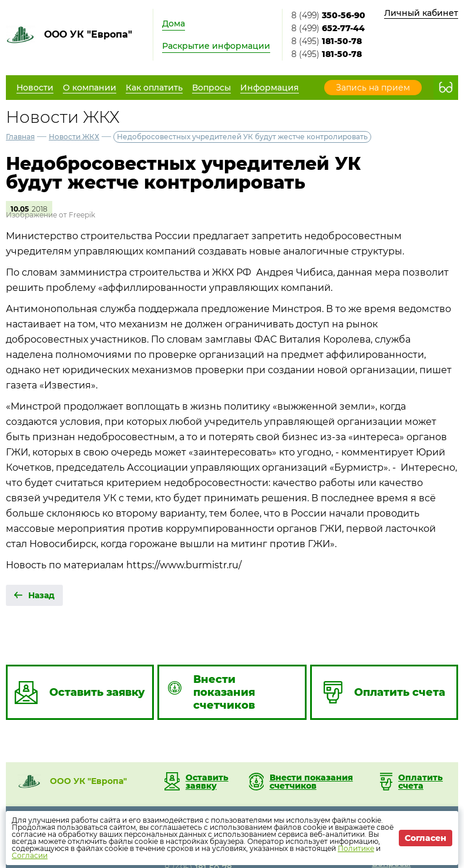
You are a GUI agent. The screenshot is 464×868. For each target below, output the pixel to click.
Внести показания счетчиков (311, 782)
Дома (174, 24)
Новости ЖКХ (74, 137)
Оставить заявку (207, 782)
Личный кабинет (421, 13)
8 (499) (328, 15)
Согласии (30, 855)
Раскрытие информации (216, 46)
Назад (41, 595)
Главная (20, 137)
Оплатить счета (421, 782)
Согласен (426, 838)
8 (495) (327, 41)
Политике (356, 848)
